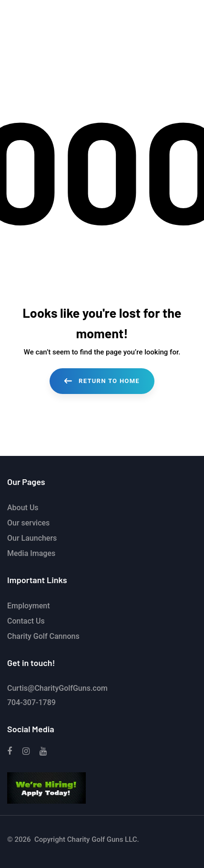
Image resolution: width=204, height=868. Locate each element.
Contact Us (26, 621)
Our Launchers (32, 538)
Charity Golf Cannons (43, 636)
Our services (28, 523)
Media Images (31, 553)
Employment (29, 606)
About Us (23, 508)
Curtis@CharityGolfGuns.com (57, 688)
